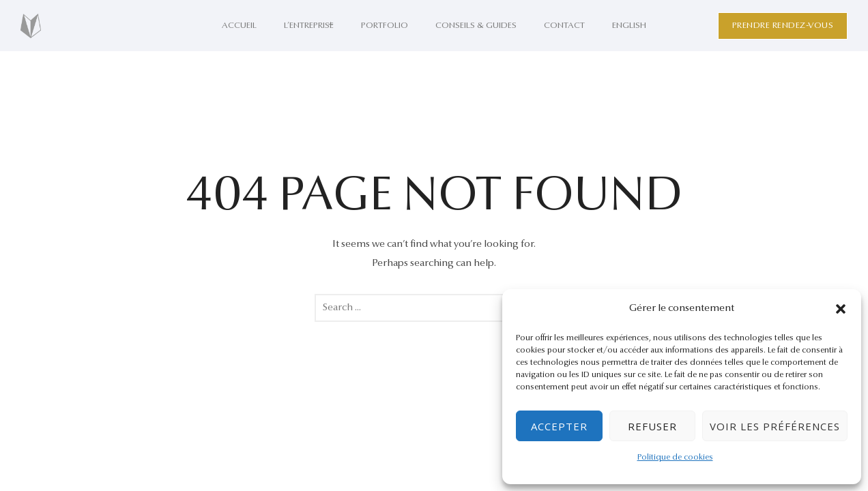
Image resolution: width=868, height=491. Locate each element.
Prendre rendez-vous (783, 26)
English (629, 26)
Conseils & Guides (476, 26)
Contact (564, 26)
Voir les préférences (775, 426)
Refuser (652, 426)
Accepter (559, 426)
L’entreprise (309, 26)
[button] (841, 309)
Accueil (239, 26)
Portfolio (385, 26)
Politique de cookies (675, 458)
